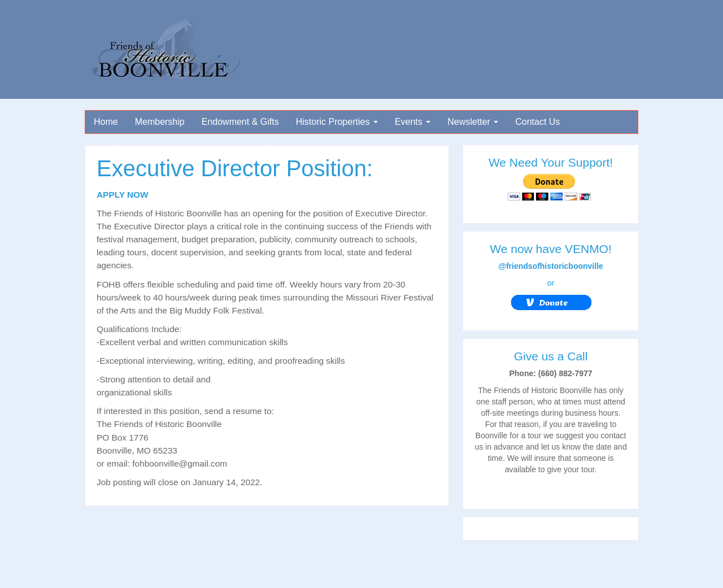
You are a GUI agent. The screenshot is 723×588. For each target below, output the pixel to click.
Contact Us (537, 122)
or (551, 296)
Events (413, 122)
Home (106, 122)
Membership (160, 122)
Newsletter (473, 122)
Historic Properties (337, 122)
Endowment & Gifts (240, 122)
